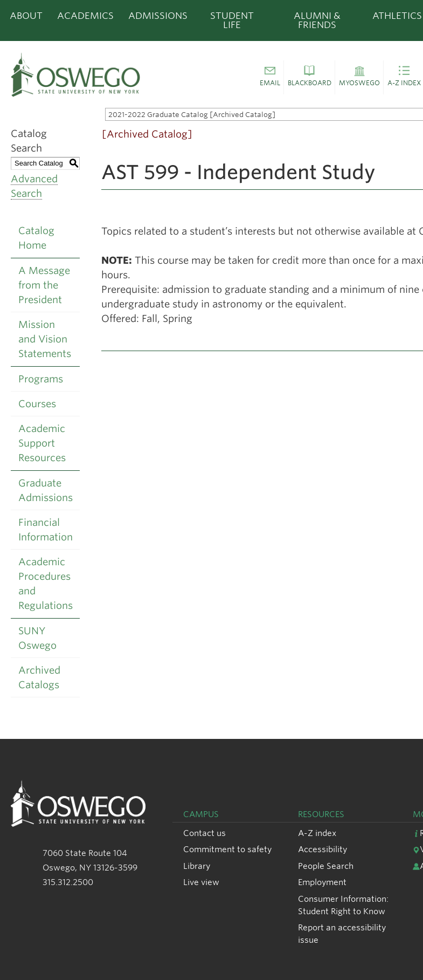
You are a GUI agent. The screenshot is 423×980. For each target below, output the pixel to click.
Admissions (158, 16)
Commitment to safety (227, 849)
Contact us (204, 833)
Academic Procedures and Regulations (46, 584)
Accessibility (323, 849)
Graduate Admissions (46, 490)
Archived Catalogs (39, 677)
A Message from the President (44, 285)
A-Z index (317, 833)
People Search (326, 866)
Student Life (232, 20)
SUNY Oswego (37, 638)
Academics (85, 16)
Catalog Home (36, 238)
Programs (41, 379)
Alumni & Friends (317, 20)
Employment (322, 882)
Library (197, 866)
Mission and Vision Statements (45, 339)
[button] (270, 78)
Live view (201, 882)
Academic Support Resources (42, 443)
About (26, 16)
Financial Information (46, 530)
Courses (37, 404)
